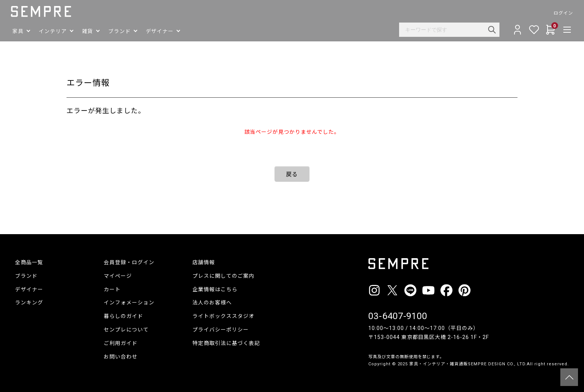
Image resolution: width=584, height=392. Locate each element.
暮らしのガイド (123, 316)
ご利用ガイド (121, 343)
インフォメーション (129, 303)
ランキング (29, 303)
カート (112, 289)
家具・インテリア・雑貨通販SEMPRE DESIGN (457, 364)
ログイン (559, 13)
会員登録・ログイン (129, 262)
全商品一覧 (29, 262)
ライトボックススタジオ (223, 316)
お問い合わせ (121, 357)
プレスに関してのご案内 (223, 276)
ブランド (26, 276)
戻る (292, 174)
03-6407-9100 (398, 316)
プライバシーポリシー (221, 330)
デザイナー (29, 289)
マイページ (118, 276)
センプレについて (126, 330)
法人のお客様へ (212, 303)
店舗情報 (204, 262)
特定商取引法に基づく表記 (226, 343)
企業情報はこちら (215, 289)
